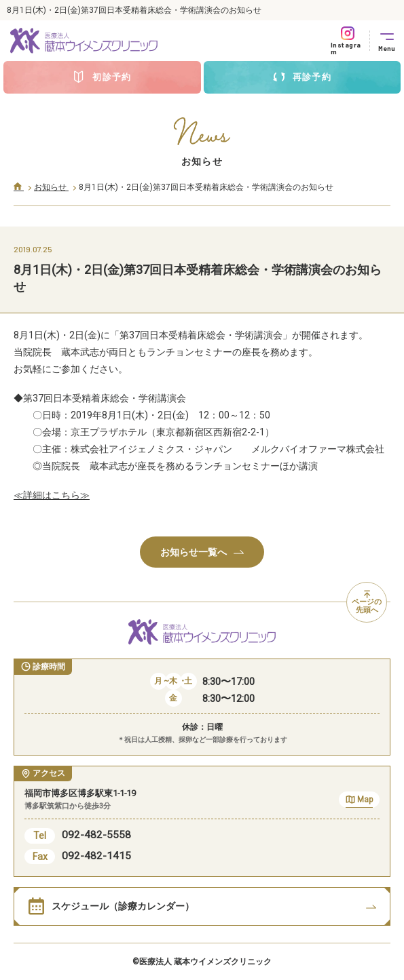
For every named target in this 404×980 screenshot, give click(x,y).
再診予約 (302, 77)
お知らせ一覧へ (202, 552)
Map (359, 801)
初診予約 (102, 77)
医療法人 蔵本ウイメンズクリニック (205, 962)
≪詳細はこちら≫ (52, 495)
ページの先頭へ (367, 603)
